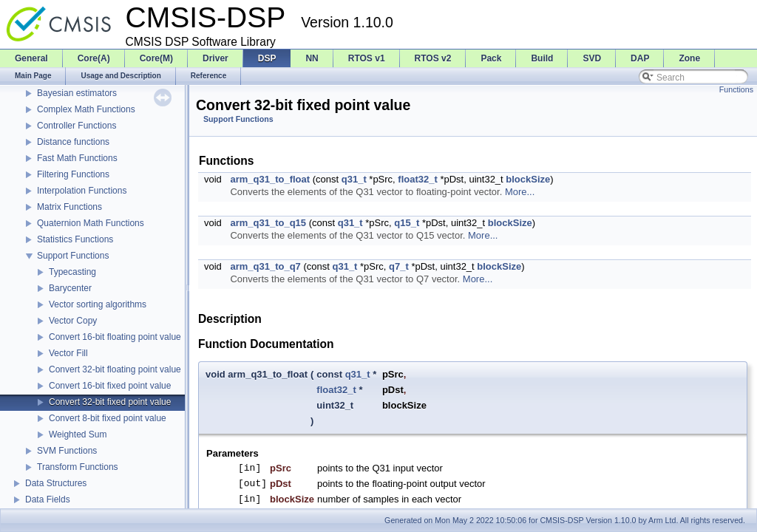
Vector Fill (68, 353)
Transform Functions (78, 467)
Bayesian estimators (77, 93)
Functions (736, 89)
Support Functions (73, 256)
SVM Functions (67, 451)
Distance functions (73, 142)
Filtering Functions (73, 174)
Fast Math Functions (77, 158)
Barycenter (70, 288)
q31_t (354, 179)
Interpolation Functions (82, 191)
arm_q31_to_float (270, 179)
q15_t (407, 223)
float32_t (417, 179)
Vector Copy (73, 321)
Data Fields (48, 499)
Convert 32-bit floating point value (115, 369)
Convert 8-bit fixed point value (108, 418)
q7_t (399, 266)
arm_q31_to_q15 (268, 223)
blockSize (528, 179)
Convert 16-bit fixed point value (110, 386)
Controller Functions (77, 126)
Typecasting (72, 272)
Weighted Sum (78, 434)
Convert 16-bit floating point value (115, 337)
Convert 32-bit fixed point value (110, 402)
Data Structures (56, 483)
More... (520, 192)
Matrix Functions (69, 207)
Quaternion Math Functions (91, 223)
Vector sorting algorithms (98, 304)
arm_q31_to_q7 (265, 266)
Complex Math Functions (86, 109)
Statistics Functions (75, 239)
